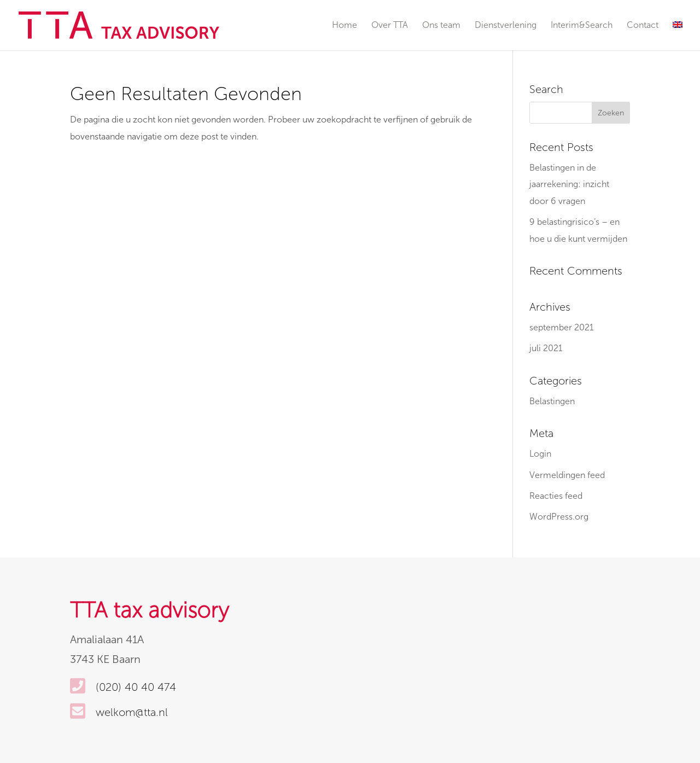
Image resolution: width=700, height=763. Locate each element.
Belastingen (552, 401)
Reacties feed (556, 496)
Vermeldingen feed (567, 475)
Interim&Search (582, 26)
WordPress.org (559, 517)
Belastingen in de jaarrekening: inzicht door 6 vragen (569, 184)
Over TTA (390, 26)
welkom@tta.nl (132, 712)
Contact (643, 26)
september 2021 (561, 327)
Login (540, 454)
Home (345, 26)
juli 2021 (546, 348)
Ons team (441, 26)
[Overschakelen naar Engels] (678, 36)
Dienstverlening (506, 26)
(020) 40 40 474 (136, 687)
